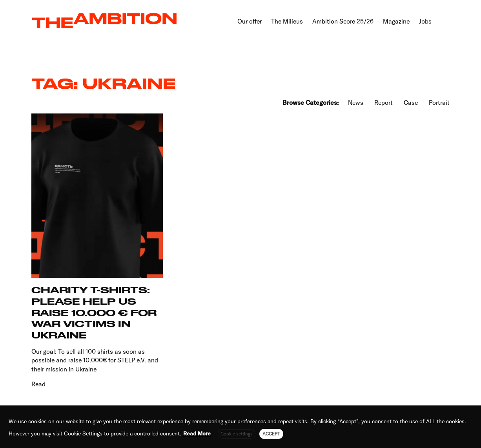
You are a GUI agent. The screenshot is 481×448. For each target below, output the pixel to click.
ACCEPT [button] (271, 434)
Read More (197, 433)
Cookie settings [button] (237, 434)
